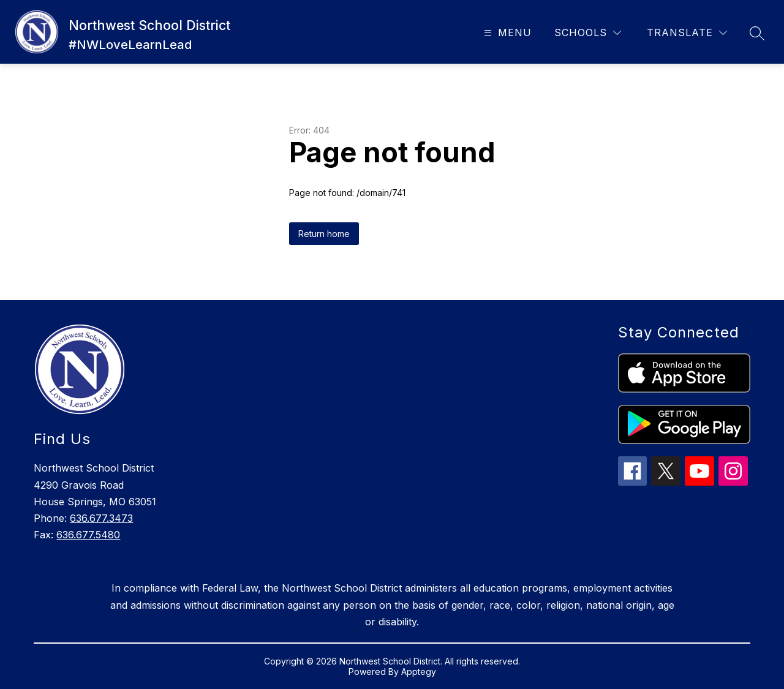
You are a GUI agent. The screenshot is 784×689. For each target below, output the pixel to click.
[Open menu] (506, 33)
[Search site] (757, 33)
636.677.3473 (101, 518)
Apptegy (419, 672)
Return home (324, 234)
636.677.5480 (88, 535)
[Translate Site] (687, 33)
